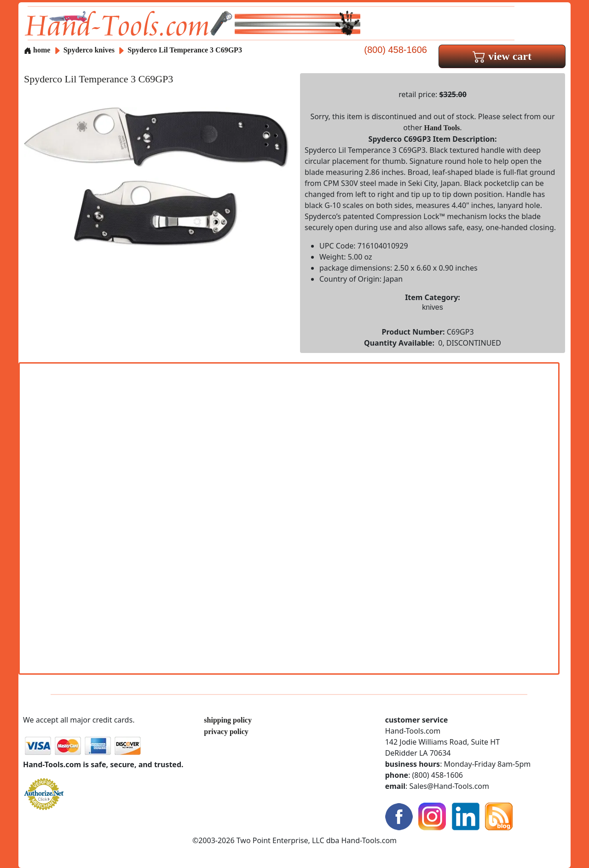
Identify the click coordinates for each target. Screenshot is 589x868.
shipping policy (228, 720)
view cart (502, 56)
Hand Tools (442, 128)
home (37, 50)
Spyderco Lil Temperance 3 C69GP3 (185, 50)
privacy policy (226, 732)
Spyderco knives (89, 50)
